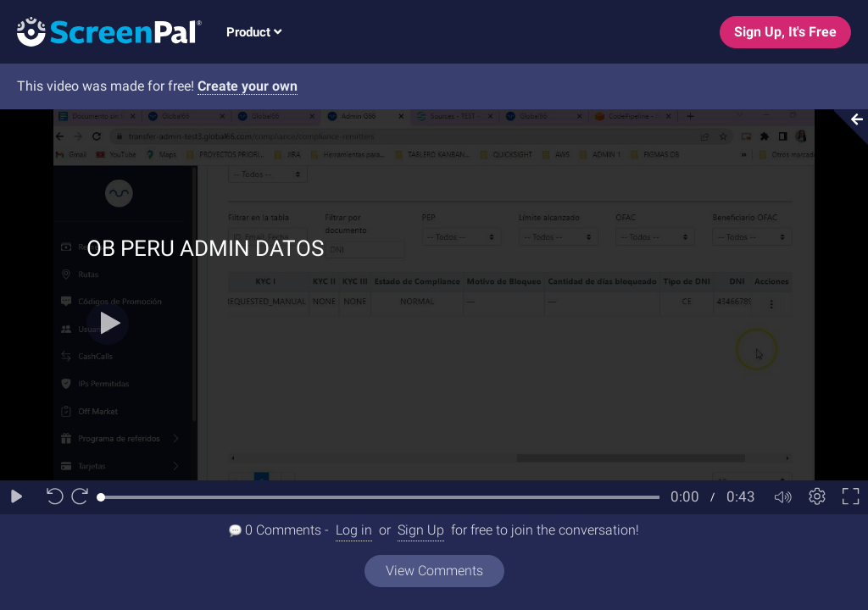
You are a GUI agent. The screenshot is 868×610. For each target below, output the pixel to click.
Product (254, 32)
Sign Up (421, 530)
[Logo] (101, 31)
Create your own (248, 86)
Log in (354, 530)
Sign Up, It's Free (785, 32)
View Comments (434, 571)
